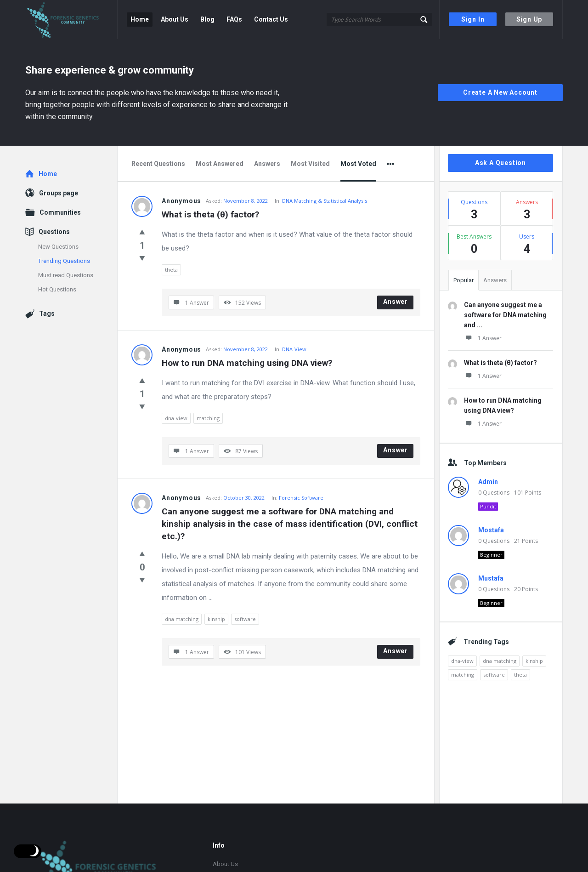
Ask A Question (500, 163)
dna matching (182, 619)
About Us (175, 19)
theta (171, 270)
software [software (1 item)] (494, 675)
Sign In (473, 19)
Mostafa (491, 530)
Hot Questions (57, 289)
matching (208, 418)
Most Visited (310, 164)
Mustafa (491, 578)
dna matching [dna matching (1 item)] (500, 661)
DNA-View (294, 349)
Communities (60, 212)
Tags (47, 313)
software (245, 619)
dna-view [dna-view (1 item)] (462, 661)
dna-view (176, 418)
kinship (216, 619)
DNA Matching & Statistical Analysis (325, 201)
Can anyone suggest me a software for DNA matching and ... (505, 315)
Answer (396, 302)
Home (140, 19)
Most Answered (220, 164)
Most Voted (358, 164)
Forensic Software (301, 498)
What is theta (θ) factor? (210, 214)
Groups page (59, 193)
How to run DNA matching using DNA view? (247, 363)
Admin (488, 482)
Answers (267, 164)
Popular (464, 280)
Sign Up (529, 19)
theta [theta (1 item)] (520, 675)
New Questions (58, 247)
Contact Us (271, 19)
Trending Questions (64, 261)
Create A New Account (500, 92)
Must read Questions (66, 275)
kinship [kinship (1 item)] (534, 661)
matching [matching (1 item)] (463, 675)
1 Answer (483, 338)
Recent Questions (158, 164)
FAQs (234, 19)
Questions (54, 232)
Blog (207, 19)
